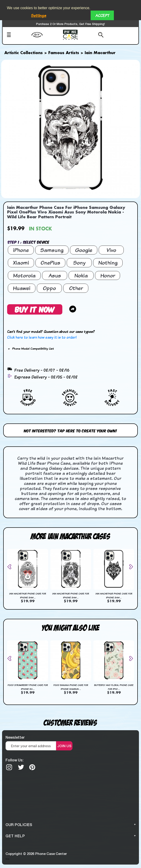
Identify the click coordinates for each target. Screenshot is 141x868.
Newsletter (15, 737)
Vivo (111, 250)
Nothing (108, 263)
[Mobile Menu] (17, 35)
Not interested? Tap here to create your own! (70, 430)
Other (76, 288)
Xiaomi (21, 263)
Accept (102, 15)
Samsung (52, 250)
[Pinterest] (32, 767)
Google (84, 250)
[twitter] (21, 767)
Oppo (49, 288)
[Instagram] (9, 767)
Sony (79, 263)
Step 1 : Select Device (29, 242)
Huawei (22, 288)
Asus (55, 275)
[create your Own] (46, 38)
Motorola (24, 275)
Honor (108, 275)
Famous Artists (64, 53)
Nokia (81, 275)
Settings (39, 15)
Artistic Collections (24, 53)
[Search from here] (94, 35)
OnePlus (50, 263)
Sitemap (7, 859)
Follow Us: (14, 760)
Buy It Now (35, 309)
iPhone (21, 250)
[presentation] (11, 567)
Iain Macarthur (100, 53)
